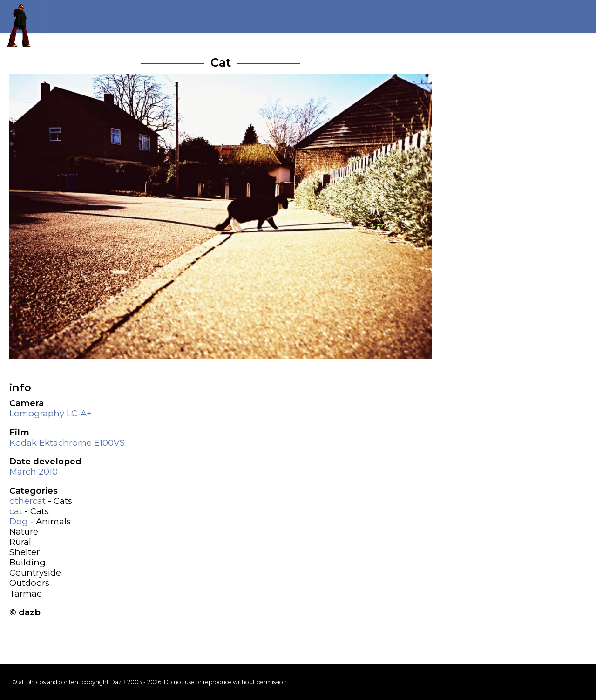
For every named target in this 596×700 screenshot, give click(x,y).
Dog (19, 521)
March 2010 (34, 472)
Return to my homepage (23, 23)
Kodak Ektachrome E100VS (67, 443)
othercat (27, 501)
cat (16, 511)
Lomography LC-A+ (51, 413)
